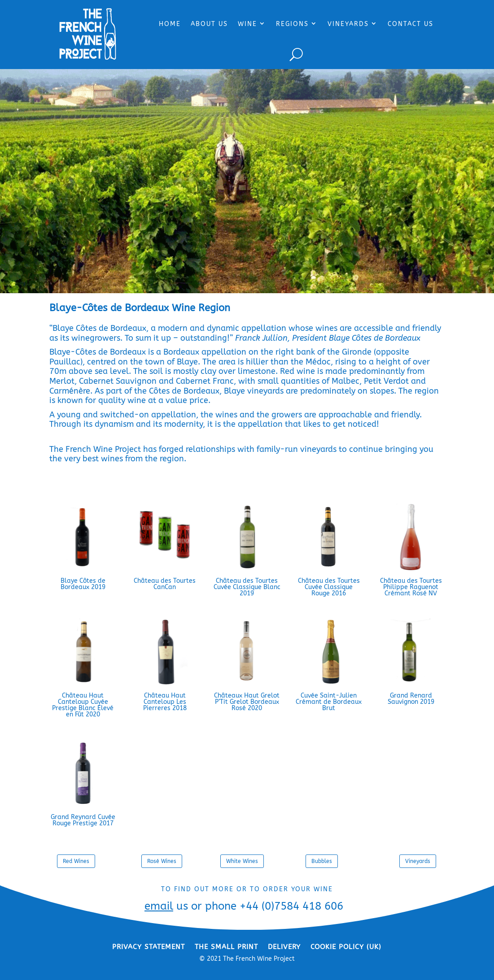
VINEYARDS (348, 24)
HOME (170, 24)
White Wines (242, 861)
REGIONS (292, 24)
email (159, 906)
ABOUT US (209, 24)
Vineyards (418, 861)
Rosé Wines (162, 861)
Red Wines (76, 861)
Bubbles (322, 861)
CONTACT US (411, 24)
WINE (247, 24)
